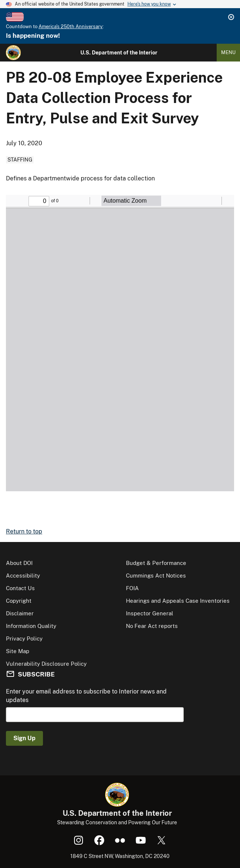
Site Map (18, 651)
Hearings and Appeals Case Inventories (178, 601)
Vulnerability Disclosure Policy (46, 664)
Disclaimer (20, 613)
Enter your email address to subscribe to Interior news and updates (86, 696)
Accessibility (23, 576)
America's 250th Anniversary (71, 26)
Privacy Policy (24, 638)
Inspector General (150, 613)
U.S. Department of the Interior (119, 53)
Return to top (24, 531)
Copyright (19, 601)
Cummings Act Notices (156, 576)
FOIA (132, 588)
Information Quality (31, 626)
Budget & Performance (156, 563)
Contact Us (20, 588)
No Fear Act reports (152, 626)
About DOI (19, 563)
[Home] (13, 53)
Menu (228, 52)
